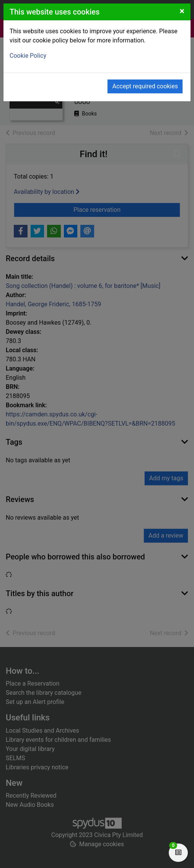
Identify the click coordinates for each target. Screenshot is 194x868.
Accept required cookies (145, 86)
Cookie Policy (28, 56)
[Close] (182, 11)
